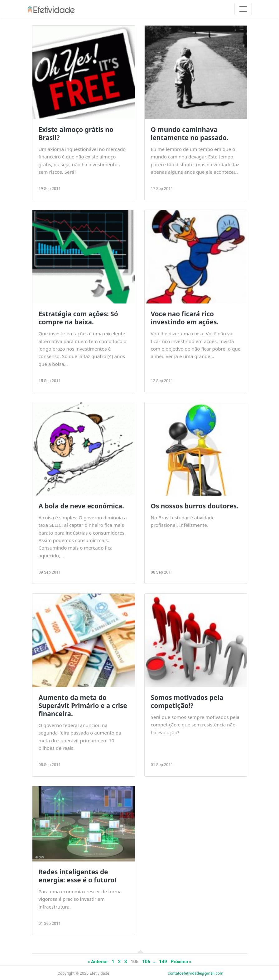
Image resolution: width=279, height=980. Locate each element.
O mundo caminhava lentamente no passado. (190, 133)
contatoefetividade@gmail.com (196, 973)
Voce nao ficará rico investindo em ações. (185, 318)
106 (146, 962)
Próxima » (181, 962)
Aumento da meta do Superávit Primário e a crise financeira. (83, 706)
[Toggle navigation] (243, 9)
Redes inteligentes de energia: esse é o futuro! (78, 876)
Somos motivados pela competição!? (187, 701)
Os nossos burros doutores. (195, 506)
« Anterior (98, 962)
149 (163, 962)
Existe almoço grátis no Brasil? (76, 133)
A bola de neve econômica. (81, 506)
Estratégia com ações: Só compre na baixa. (78, 318)
